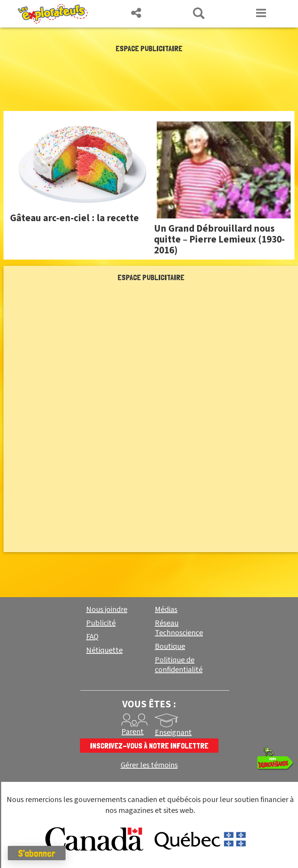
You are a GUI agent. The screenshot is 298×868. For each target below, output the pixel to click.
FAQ (92, 637)
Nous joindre (107, 610)
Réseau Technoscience (179, 628)
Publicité (101, 623)
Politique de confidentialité (179, 665)
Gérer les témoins (149, 765)
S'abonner (37, 853)
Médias (166, 610)
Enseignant (173, 733)
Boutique (170, 646)
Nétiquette (104, 650)
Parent (133, 732)
